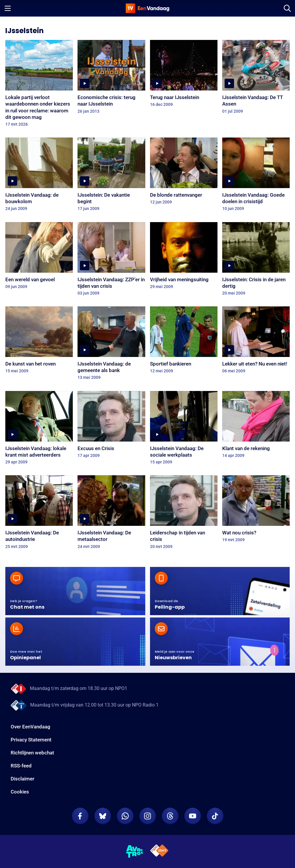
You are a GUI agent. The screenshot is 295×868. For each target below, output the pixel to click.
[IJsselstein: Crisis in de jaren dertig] (256, 261)
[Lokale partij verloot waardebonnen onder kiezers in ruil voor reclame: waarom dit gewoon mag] (39, 85)
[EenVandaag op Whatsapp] (125, 816)
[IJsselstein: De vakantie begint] (111, 176)
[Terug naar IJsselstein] (184, 75)
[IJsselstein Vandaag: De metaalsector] (111, 514)
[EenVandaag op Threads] (170, 816)
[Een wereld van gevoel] (39, 257)
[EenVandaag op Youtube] (193, 816)
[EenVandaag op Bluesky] (103, 816)
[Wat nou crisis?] (256, 511)
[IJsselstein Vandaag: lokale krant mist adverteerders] (39, 430)
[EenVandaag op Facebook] (80, 816)
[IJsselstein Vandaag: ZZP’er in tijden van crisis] (111, 261)
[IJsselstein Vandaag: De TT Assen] (256, 79)
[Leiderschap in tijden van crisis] (184, 514)
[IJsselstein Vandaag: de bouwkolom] (39, 176)
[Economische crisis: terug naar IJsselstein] (111, 79)
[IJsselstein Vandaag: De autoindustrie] (39, 514)
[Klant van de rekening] (256, 426)
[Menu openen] (8, 8)
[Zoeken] (287, 8)
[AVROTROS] (135, 851)
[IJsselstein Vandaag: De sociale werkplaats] (184, 430)
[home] (148, 8)
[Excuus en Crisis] (111, 426)
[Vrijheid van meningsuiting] (184, 257)
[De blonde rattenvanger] (184, 173)
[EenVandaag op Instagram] (148, 816)
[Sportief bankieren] (184, 342)
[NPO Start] (159, 852)
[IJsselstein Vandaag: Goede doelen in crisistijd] (256, 176)
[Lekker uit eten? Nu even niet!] (256, 342)
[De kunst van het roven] (39, 342)
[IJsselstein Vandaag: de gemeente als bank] (111, 345)
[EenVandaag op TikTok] (215, 816)
